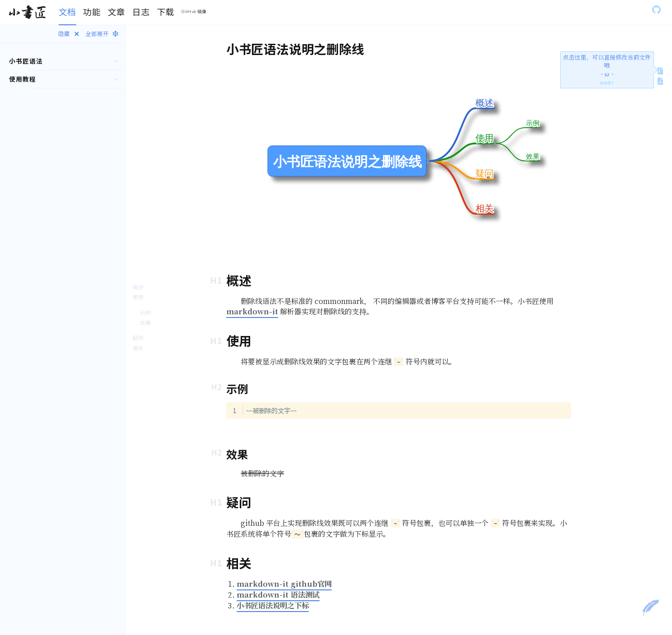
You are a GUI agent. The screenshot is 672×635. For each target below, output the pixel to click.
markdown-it (252, 311)
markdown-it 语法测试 (278, 594)
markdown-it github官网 (284, 584)
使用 (138, 297)
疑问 (138, 338)
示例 (145, 312)
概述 (138, 287)
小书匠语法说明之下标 (273, 605)
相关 (138, 348)
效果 (145, 323)
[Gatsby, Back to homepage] (27, 13)
